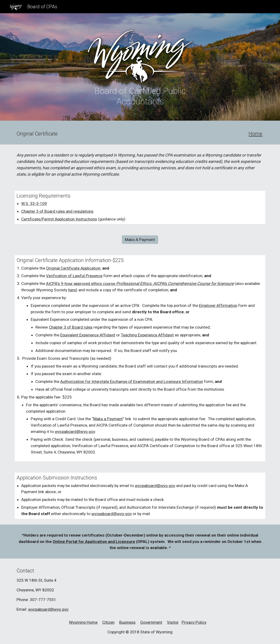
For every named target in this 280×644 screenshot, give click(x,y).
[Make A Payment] (140, 240)
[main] (140, 96)
